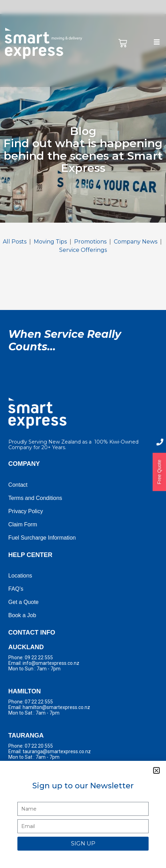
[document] (83, 434)
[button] (156, 770)
